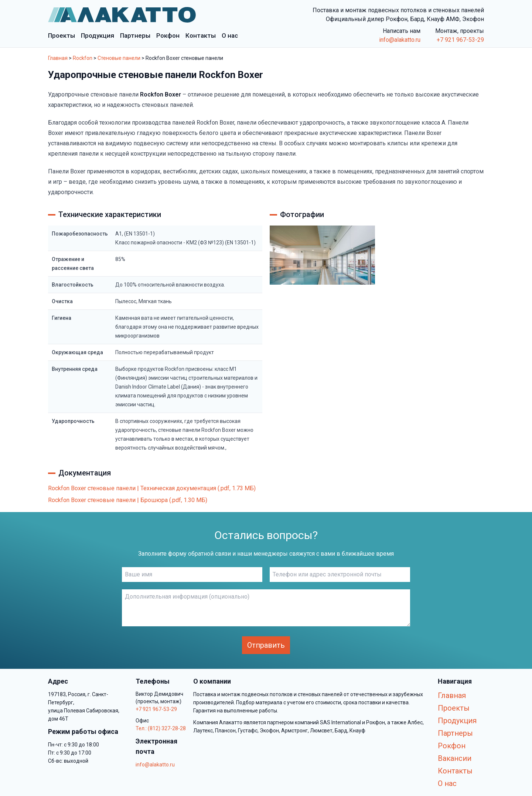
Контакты (455, 771)
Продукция (457, 721)
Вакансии (455, 758)
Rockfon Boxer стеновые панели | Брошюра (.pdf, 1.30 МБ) (128, 500)
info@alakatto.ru (400, 40)
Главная (58, 58)
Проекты (454, 708)
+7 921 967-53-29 (460, 40)
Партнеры (455, 733)
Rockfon (83, 58)
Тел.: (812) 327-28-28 (161, 728)
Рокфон (452, 746)
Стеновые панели (119, 58)
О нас (447, 783)
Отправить (266, 645)
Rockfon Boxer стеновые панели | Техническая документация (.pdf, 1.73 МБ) (152, 488)
